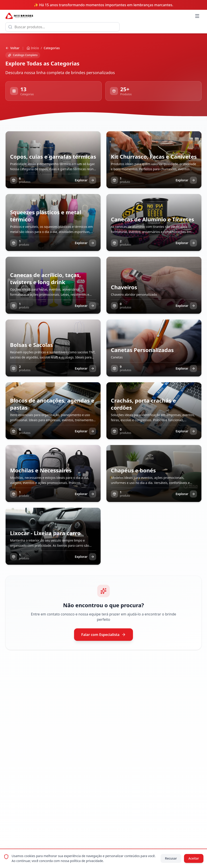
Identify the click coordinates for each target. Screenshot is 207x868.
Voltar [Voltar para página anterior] (12, 48)
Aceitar (194, 858)
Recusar (171, 858)
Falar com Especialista (103, 635)
